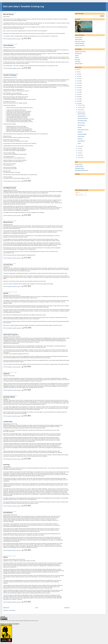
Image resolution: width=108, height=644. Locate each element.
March (79, 155)
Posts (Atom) (12, 610)
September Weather (9, 397)
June (79, 151)
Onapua (77, 55)
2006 (78, 101)
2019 (78, 72)
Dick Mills (9, 39)
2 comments (18, 550)
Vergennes (6, 374)
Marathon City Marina (80, 45)
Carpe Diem (78, 61)
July (79, 148)
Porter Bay (6, 465)
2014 (78, 83)
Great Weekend (8, 513)
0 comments (18, 68)
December (80, 105)
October (80, 110)
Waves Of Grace (79, 63)
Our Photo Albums (79, 166)
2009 (78, 94)
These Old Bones (8, 45)
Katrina (5, 557)
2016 (78, 79)
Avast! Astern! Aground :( (11, 335)
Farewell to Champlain (10, 75)
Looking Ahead (8, 422)
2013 (78, 85)
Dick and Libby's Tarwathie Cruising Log (24, 6)
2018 (78, 74)
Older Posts (67, 608)
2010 (78, 92)
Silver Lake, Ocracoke (80, 41)
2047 (78, 70)
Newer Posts (6, 608)
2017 (78, 76)
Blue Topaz (78, 59)
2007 (78, 99)
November (80, 107)
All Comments (80, 195)
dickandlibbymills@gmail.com (82, 170)
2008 (78, 97)
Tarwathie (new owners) (80, 51)
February (80, 157)
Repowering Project (79, 168)
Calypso (77, 57)
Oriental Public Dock (80, 43)
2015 (78, 81)
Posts (78, 192)
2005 (78, 103)
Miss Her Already (8, 14)
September (80, 112)
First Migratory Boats (10, 188)
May (79, 153)
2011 (78, 90)
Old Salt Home (78, 53)
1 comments (18, 39)
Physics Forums (79, 37)
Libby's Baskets (79, 39)
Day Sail (6, 293)
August (80, 146)
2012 (78, 88)
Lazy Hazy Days (8, 265)
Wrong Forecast (8, 222)
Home (37, 608)
